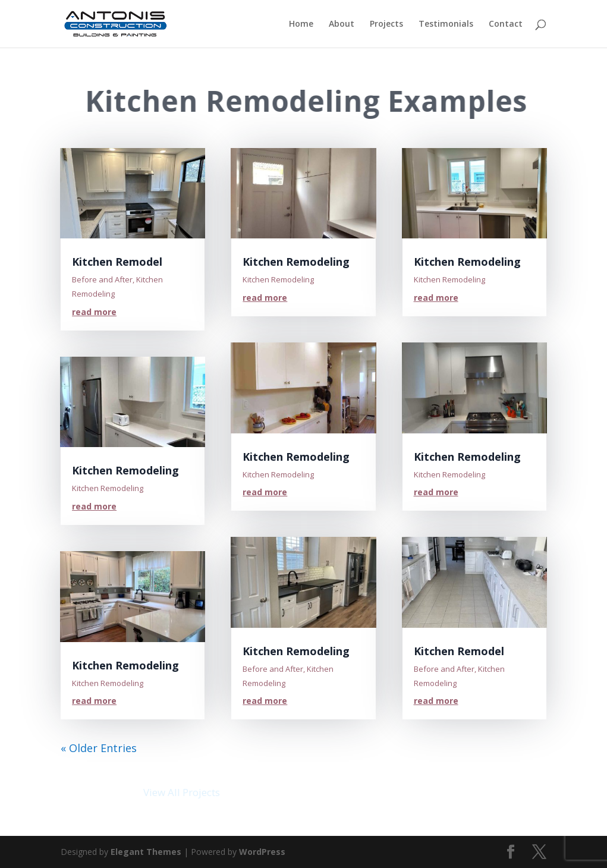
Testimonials (446, 24)
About (342, 24)
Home (301, 24)
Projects (386, 24)
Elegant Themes (146, 852)
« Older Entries (99, 748)
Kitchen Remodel (117, 262)
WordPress (262, 852)
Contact (506, 24)
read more (94, 312)
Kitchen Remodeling (125, 470)
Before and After (102, 279)
